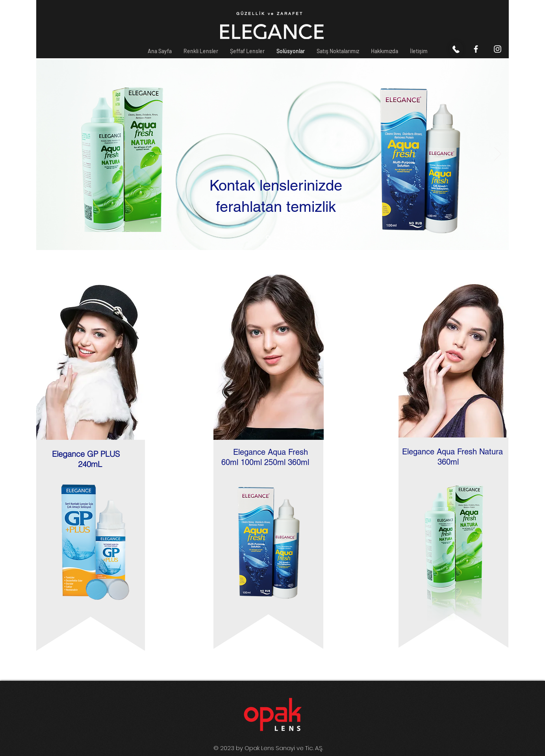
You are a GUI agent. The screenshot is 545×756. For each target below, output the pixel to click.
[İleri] (498, 154)
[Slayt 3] (278, 238)
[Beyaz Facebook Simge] (476, 49)
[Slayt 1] (268, 238)
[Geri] (47, 154)
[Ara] (456, 49)
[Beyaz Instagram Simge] (498, 49)
